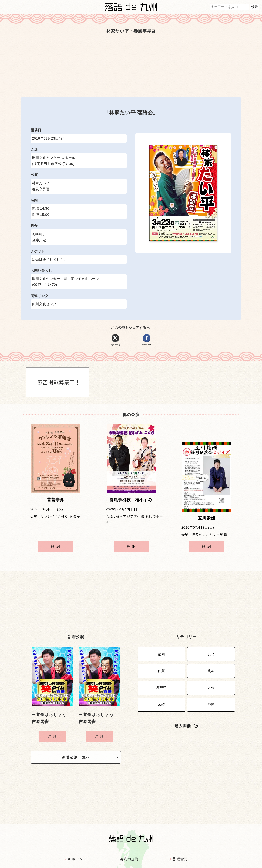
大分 (211, 667)
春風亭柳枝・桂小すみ (131, 503)
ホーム (75, 841)
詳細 (56, 537)
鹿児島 (161, 667)
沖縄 (211, 682)
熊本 (211, 652)
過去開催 (186, 702)
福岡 (161, 637)
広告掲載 (76, 851)
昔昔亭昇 (56, 503)
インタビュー (132, 851)
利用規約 (129, 841)
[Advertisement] (131, 66)
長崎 (211, 637)
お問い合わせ (185, 851)
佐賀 (161, 652)
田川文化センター (46, 304)
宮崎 (161, 682)
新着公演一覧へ (82, 740)
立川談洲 (207, 503)
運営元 (180, 841)
